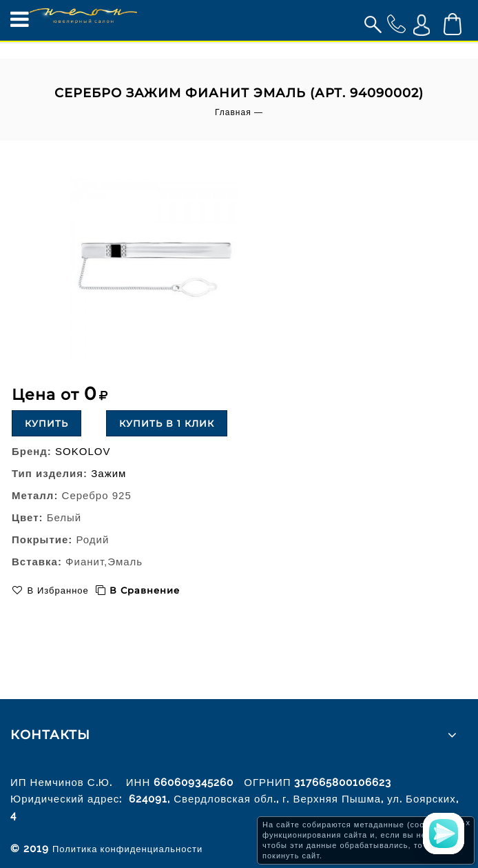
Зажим (108, 473)
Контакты (50, 735)
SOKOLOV (83, 451)
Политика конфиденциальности (127, 849)
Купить (46, 423)
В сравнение (145, 590)
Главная (233, 112)
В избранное (56, 591)
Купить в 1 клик (167, 423)
